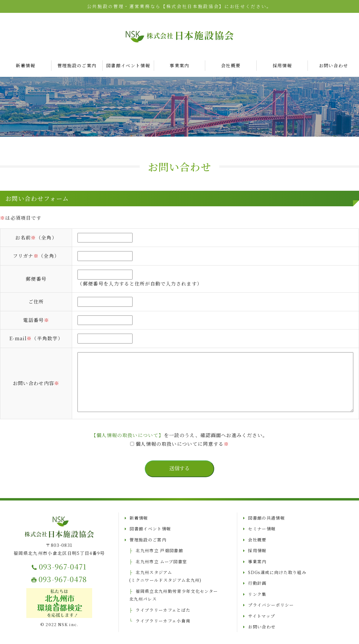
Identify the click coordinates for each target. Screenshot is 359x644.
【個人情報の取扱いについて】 (128, 435)
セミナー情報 (262, 529)
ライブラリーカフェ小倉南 (163, 621)
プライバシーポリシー (271, 605)
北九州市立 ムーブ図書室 (161, 561)
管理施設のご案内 (77, 65)
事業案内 (179, 65)
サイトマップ (261, 616)
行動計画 (257, 583)
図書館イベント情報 (128, 65)
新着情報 (26, 65)
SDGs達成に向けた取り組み (277, 572)
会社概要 (231, 65)
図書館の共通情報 (266, 518)
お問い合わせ (262, 627)
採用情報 (282, 65)
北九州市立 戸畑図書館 (159, 550)
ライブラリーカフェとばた (163, 610)
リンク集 (257, 594)
